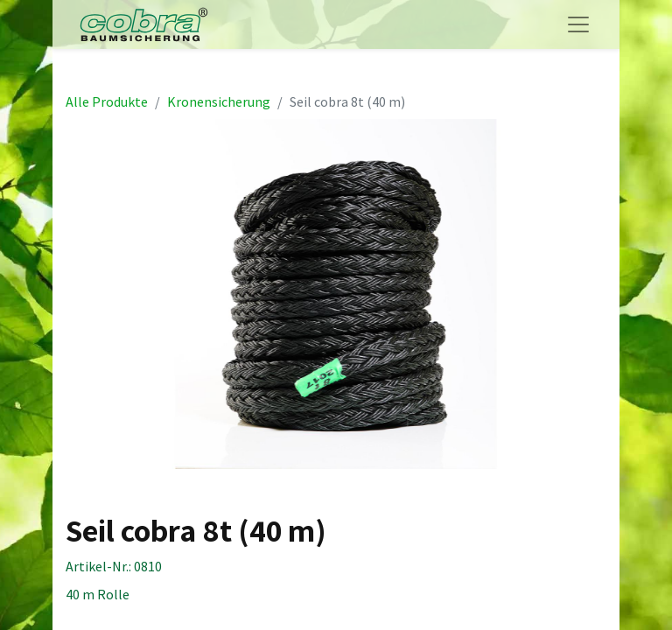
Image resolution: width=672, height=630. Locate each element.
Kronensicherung (219, 101)
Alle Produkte (107, 101)
